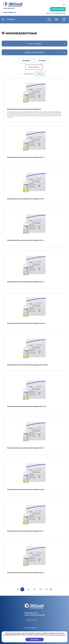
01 (22, 589)
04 (41, 589)
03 (34, 589)
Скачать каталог (34, 67)
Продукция (11, 20)
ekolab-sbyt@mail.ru (10, 13)
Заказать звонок (58, 9)
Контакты (23, 20)
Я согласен (35, 639)
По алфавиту (26, 61)
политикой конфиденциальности (55, 635)
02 (28, 589)
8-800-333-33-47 (9, 8)
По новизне (42, 61)
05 (47, 589)
